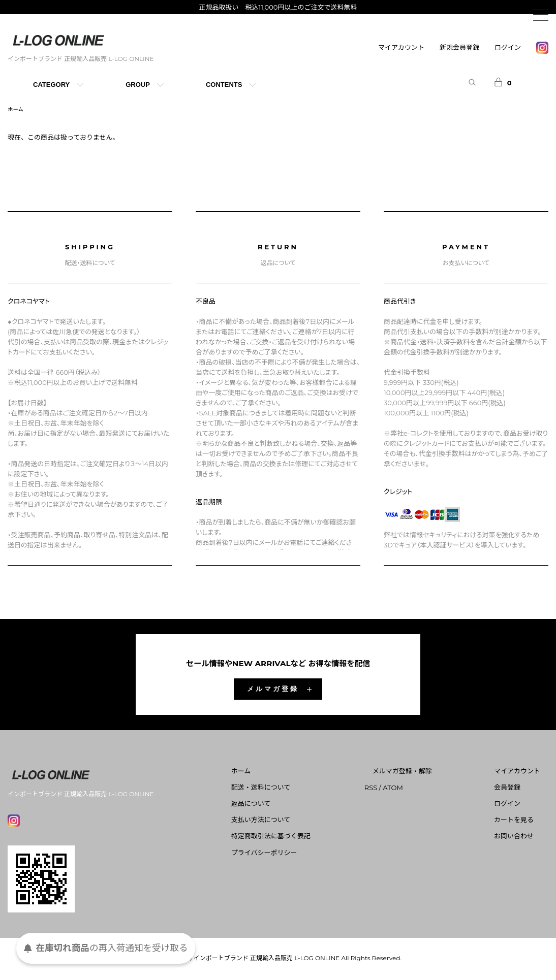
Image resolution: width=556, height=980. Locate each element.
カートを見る (522, 822)
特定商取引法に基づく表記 (312, 838)
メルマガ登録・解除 (427, 772)
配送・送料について (302, 789)
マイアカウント (401, 47)
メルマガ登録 (273, 690)
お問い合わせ (522, 838)
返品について (292, 805)
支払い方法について (302, 822)
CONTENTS (224, 85)
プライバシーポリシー (305, 854)
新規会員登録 (459, 47)
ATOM (426, 789)
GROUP (138, 85)
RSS (403, 789)
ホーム (17, 110)
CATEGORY (51, 85)
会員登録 (515, 789)
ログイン (508, 47)
